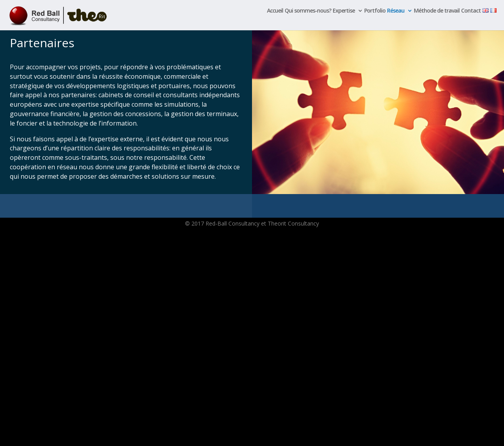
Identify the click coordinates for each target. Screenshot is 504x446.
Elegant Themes (87, 435)
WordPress (145, 435)
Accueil (275, 11)
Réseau (396, 11)
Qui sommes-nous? (308, 11)
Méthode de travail (437, 11)
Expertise (344, 11)
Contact (471, 11)
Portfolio (375, 11)
